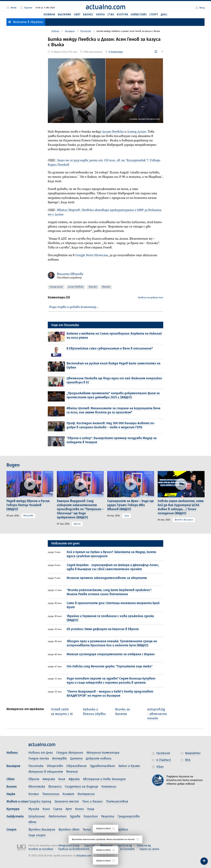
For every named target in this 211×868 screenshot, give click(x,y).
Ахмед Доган (137, 132)
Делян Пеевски (113, 132)
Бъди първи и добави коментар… (74, 307)
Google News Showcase (92, 255)
